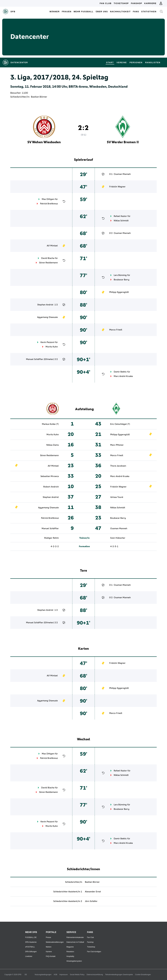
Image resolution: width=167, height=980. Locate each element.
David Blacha (48, 258)
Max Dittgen (48, 199)
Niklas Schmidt (121, 221)
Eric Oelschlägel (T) (120, 424)
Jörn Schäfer (91, 901)
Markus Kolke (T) (50, 424)
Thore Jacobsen (118, 466)
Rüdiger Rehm (51, 538)
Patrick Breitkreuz (49, 204)
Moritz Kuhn (52, 347)
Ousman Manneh (122, 174)
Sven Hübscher (118, 538)
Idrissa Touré (117, 497)
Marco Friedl (116, 330)
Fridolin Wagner (117, 187)
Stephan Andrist (45, 305)
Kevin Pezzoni (47, 342)
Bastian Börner (39, 97)
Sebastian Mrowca (50, 476)
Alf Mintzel (52, 246)
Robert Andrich (51, 487)
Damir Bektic (120, 372)
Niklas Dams (53, 445)
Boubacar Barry (121, 280)
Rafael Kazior (120, 216)
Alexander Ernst (93, 892)
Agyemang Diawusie (47, 317)
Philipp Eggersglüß (119, 292)
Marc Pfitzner (117, 445)
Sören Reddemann (48, 263)
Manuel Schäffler (35, 359)
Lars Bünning (120, 275)
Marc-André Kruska (123, 376)
